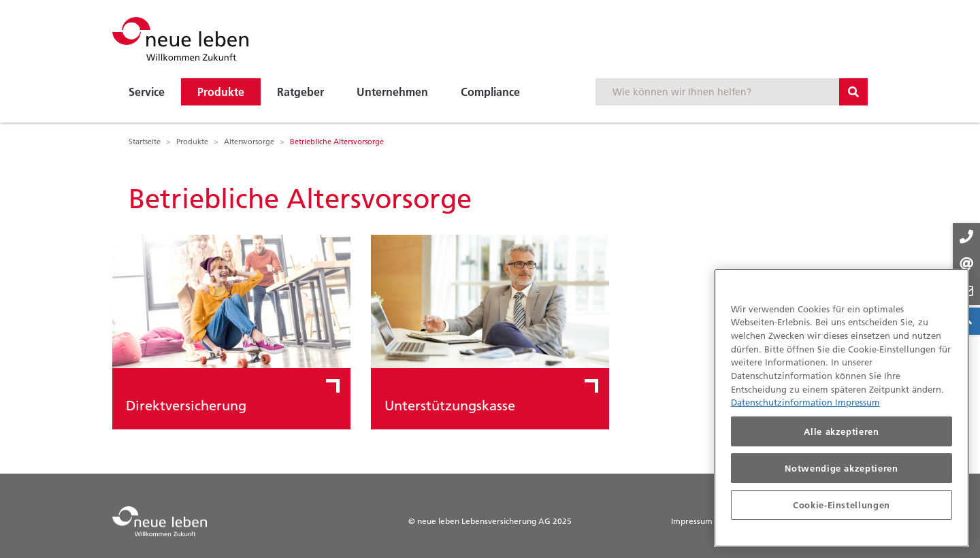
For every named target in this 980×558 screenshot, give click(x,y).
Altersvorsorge (249, 142)
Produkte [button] (221, 92)
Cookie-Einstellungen (842, 505)
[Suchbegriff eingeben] (717, 92)
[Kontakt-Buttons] (966, 264)
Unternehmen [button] (392, 92)
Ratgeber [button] (300, 92)
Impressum (692, 521)
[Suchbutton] (853, 92)
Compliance (490, 92)
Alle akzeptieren (842, 431)
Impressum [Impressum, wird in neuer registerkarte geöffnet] (857, 402)
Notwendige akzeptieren (841, 468)
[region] (842, 408)
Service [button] (147, 92)
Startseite (145, 142)
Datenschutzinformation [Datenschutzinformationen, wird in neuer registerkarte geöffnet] (783, 402)
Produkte (192, 142)
